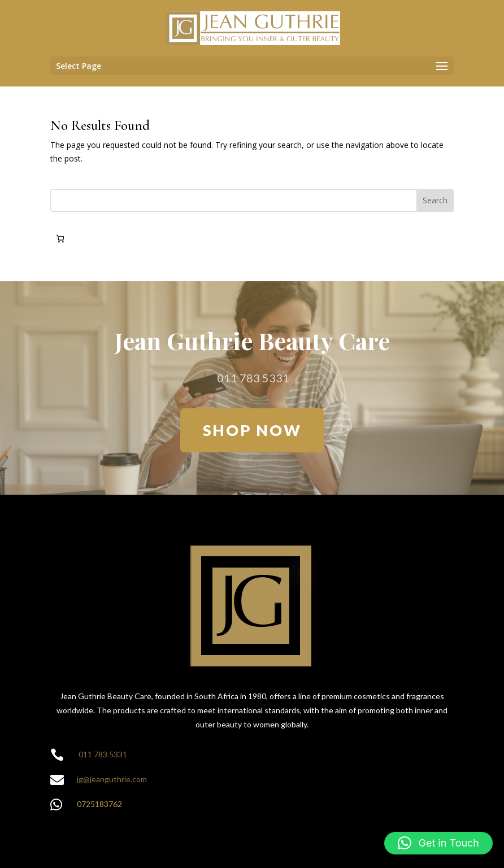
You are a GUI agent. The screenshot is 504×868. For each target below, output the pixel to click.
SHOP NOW (252, 430)
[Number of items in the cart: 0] (60, 239)
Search (435, 200)
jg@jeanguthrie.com (112, 779)
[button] (438, 843)
